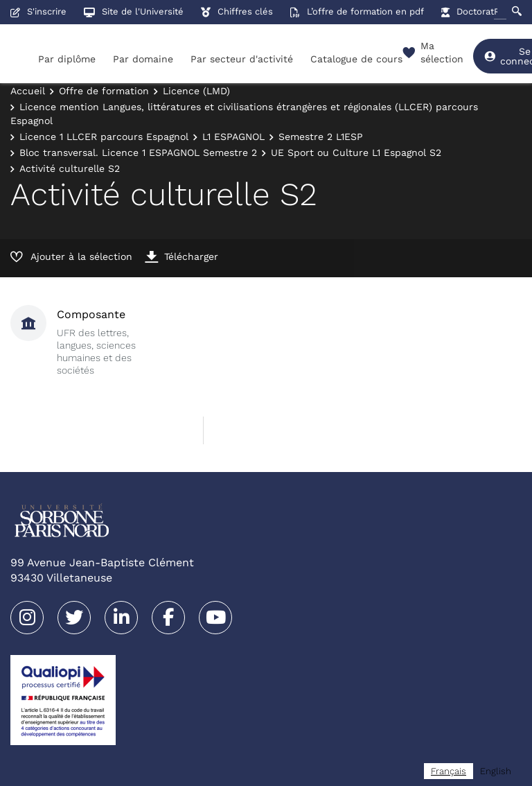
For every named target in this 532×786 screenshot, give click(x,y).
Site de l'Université (134, 11)
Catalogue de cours (356, 59)
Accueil (28, 91)
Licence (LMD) (196, 91)
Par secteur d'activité (242, 59)
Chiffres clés (237, 11)
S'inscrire (38, 11)
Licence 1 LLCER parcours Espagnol (104, 137)
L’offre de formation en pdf (357, 11)
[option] (496, 771)
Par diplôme (67, 59)
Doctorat (468, 11)
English (496, 771)
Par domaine (143, 59)
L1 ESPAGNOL (233, 137)
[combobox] (449, 771)
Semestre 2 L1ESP (321, 137)
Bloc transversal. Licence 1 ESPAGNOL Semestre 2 (138, 152)
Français (449, 771)
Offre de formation (104, 91)
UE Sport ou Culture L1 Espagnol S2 (356, 152)
